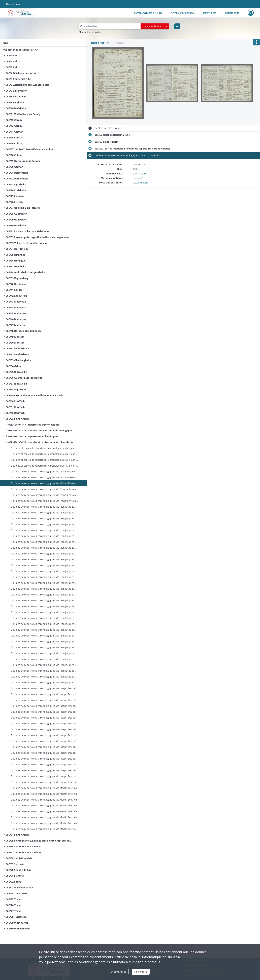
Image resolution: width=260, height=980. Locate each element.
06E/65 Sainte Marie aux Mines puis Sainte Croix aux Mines (39, 841)
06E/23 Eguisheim (16, 184)
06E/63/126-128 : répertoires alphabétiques (33, 436)
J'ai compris (141, 972)
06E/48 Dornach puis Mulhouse (24, 331)
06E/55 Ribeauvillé (16, 372)
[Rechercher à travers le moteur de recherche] (111, 26)
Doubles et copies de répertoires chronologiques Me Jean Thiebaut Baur (44, 448)
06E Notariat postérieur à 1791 (21, 50)
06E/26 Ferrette (15, 202)
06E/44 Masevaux (16, 307)
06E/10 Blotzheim (16, 108)
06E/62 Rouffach (15, 413)
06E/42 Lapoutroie (16, 296)
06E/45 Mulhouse (16, 313)
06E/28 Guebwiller (16, 214)
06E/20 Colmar (14, 167)
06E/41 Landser (15, 290)
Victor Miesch (140, 183)
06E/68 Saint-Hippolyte (19, 858)
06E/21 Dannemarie (17, 173)
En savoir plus (118, 972)
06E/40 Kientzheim (17, 284)
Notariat (137, 178)
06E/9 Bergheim (15, 102)
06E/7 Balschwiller (16, 91)
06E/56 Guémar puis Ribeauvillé (24, 378)
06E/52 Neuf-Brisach (17, 354)
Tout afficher (100, 43)
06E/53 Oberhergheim (18, 360)
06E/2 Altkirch (14, 61)
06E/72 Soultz (14, 882)
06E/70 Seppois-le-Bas (18, 870)
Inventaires (210, 13)
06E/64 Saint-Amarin (18, 835)
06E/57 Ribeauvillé (16, 384)
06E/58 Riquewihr (16, 389)
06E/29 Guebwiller (16, 220)
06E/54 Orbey (14, 366)
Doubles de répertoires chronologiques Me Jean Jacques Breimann (44, 507)
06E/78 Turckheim (16, 917)
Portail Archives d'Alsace (148, 13)
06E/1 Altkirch (14, 55)
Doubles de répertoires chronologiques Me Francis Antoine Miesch (44, 489)
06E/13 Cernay (14, 126)
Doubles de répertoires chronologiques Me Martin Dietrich (44, 788)
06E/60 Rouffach (15, 401)
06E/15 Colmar (14, 138)
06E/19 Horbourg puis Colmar (23, 161)
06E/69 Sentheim (16, 864)
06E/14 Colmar (14, 132)
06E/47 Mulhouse (16, 325)
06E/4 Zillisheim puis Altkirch (23, 73)
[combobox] (155, 26)
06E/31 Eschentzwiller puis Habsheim (27, 231)
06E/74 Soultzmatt (17, 893)
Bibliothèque (232, 13)
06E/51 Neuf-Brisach (17, 348)
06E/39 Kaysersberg (17, 278)
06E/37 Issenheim (16, 266)
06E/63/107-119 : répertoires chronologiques (34, 425)
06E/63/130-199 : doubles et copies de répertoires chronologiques (42, 442)
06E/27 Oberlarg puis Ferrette (23, 208)
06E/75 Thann (14, 899)
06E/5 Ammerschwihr (18, 79)
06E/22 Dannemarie (17, 179)
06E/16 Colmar (14, 143)
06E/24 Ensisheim (16, 190)
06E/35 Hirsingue (16, 255)
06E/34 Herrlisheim (17, 249)
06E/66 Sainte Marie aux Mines (23, 846)
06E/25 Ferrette (15, 196)
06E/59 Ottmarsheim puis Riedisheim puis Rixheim (35, 395)
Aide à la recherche (91, 32)
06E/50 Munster (15, 343)
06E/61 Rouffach (15, 407)
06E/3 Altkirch (14, 67)
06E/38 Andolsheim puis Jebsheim (25, 272)
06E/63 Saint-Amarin (18, 419)
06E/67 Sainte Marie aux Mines (23, 852)
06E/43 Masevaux (16, 302)
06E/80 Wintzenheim (18, 929)
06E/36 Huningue (16, 261)
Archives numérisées (183, 13)
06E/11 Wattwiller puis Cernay (23, 114)
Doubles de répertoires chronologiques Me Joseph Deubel (43, 688)
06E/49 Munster (15, 337)
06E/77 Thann (14, 911)
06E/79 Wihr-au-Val (17, 923)
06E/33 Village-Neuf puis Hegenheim (27, 243)
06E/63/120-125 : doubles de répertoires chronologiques (41, 430)
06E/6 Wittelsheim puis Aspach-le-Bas (28, 85)
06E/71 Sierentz (15, 876)
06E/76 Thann (14, 905)
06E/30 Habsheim (16, 225)
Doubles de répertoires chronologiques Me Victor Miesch (43, 472)
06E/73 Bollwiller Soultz (19, 888)
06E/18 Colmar (14, 155)
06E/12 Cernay (14, 120)
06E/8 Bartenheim (16, 97)
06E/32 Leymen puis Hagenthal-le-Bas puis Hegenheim (37, 237)
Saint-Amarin (140, 174)
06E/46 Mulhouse (16, 319)
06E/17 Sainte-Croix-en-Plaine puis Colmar (30, 149)
